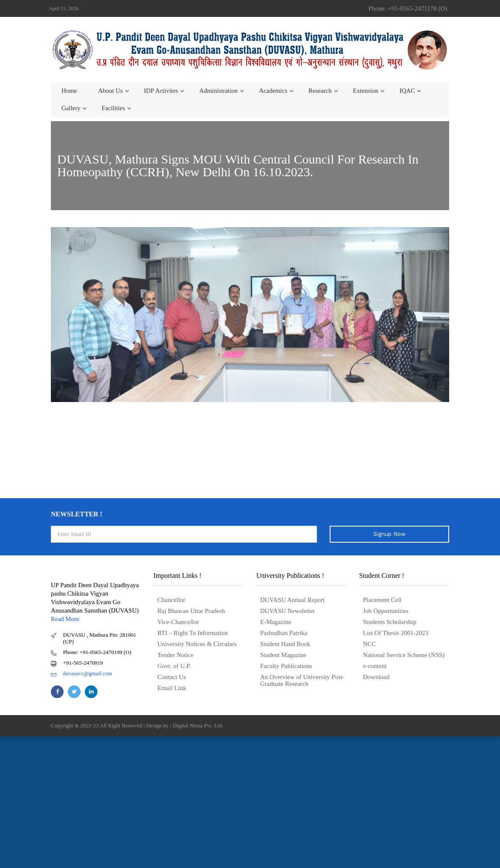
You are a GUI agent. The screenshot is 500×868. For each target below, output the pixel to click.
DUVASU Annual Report (292, 600)
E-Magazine (276, 622)
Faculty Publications (286, 666)
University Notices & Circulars (197, 644)
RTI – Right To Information (193, 633)
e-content (375, 666)
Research (320, 91)
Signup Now (389, 534)
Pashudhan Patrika (284, 633)
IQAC (407, 91)
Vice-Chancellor (178, 622)
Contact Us (172, 677)
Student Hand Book (285, 644)
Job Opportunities (386, 611)
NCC (370, 644)
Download (376, 677)
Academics (273, 91)
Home (69, 91)
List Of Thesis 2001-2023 (396, 633)
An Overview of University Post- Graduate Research (302, 680)
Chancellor (172, 600)
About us (111, 91)
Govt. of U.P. (174, 666)
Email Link (172, 688)
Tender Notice (176, 655)
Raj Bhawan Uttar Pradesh (192, 611)
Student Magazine (283, 655)
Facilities (113, 108)
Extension (366, 91)
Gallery (71, 108)
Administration (218, 91)
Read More (65, 619)
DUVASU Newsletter (287, 611)
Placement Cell (382, 600)
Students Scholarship (390, 622)
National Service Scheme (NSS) (404, 655)
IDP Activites (161, 91)
